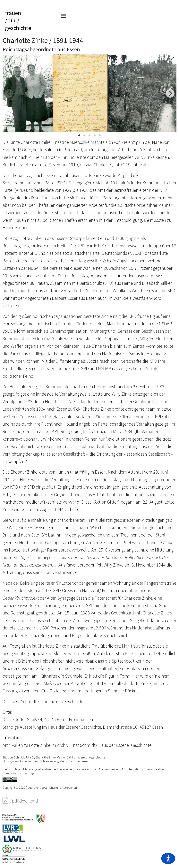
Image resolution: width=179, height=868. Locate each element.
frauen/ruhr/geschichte (18, 20)
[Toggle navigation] (64, 16)
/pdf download (20, 800)
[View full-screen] (172, 59)
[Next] (170, 93)
